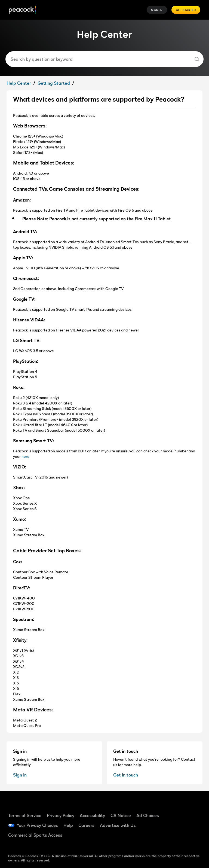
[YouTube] (177, 824)
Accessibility (92, 815)
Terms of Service (25, 815)
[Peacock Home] (22, 10)
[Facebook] (177, 809)
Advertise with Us (118, 825)
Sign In (157, 10)
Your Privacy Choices (37, 825)
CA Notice (121, 815)
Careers (86, 825)
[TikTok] (191, 809)
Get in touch (126, 775)
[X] (177, 840)
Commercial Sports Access (35, 835)
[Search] (197, 59)
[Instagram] (191, 824)
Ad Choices (148, 815)
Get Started (186, 10)
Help (68, 825)
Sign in (20, 775)
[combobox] (102, 59)
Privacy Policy (61, 815)
